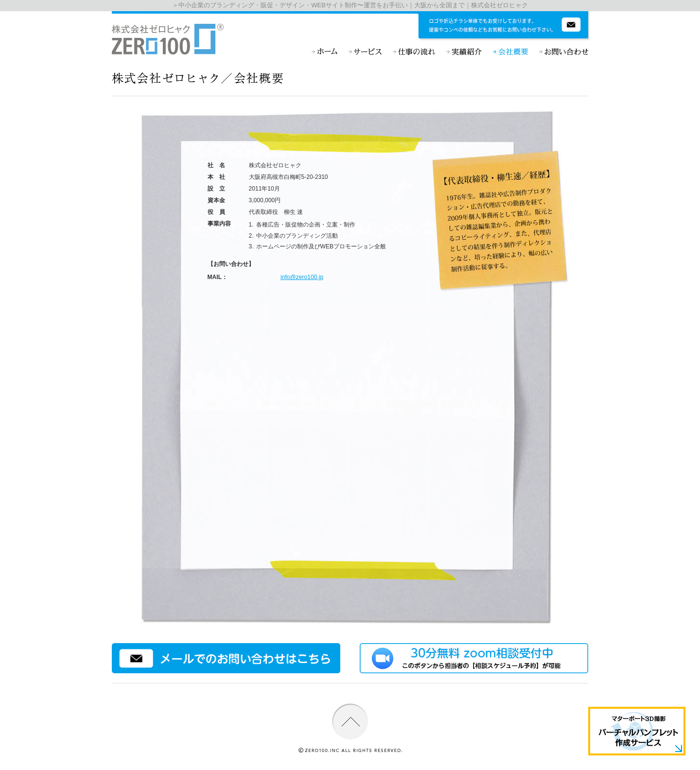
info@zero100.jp (302, 277)
